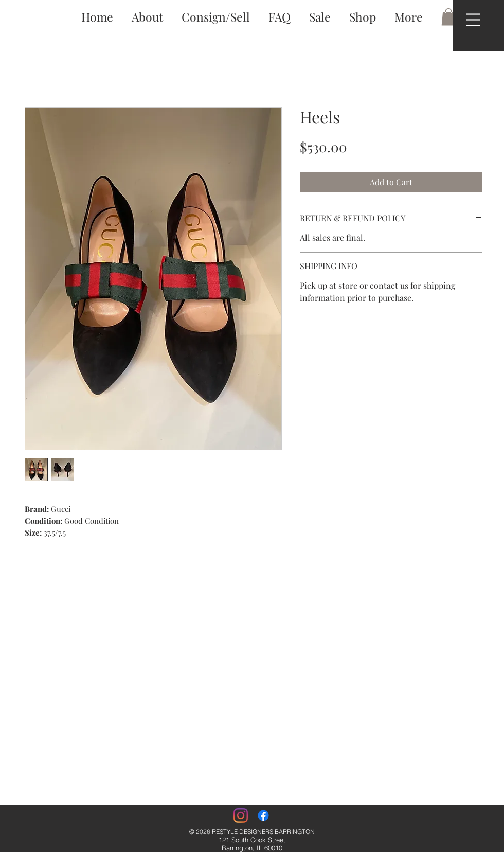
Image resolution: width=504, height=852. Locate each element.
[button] (473, 20)
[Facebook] (263, 815)
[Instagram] (241, 815)
